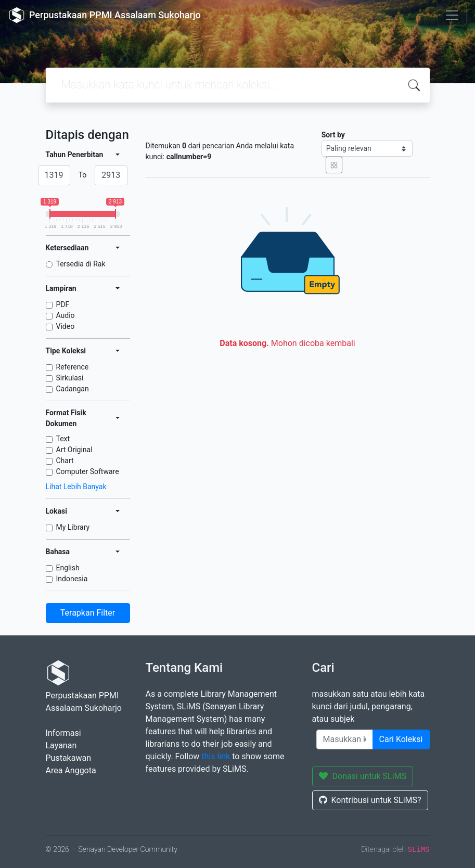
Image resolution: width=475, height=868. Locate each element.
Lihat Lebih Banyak (76, 487)
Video (66, 326)
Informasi (63, 733)
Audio (66, 315)
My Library (73, 527)
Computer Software (88, 471)
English (68, 568)
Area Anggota (71, 770)
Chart (65, 461)
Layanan (61, 745)
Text (63, 439)
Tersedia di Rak (81, 264)
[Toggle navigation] (452, 15)
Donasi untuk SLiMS (363, 776)
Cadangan (73, 389)
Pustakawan (68, 758)
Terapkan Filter (88, 613)
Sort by (333, 135)
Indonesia (72, 579)
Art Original (74, 450)
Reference (73, 367)
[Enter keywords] (345, 739)
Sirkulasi (70, 378)
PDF (63, 304)
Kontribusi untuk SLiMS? (370, 800)
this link (216, 756)
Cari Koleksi (401, 739)
